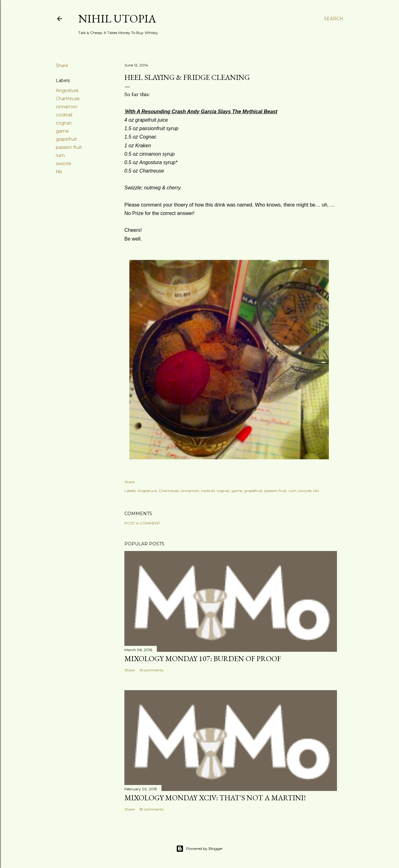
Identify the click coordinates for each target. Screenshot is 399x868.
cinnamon (67, 107)
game (62, 131)
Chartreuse (68, 99)
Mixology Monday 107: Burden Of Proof (203, 658)
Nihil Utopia (117, 19)
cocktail (64, 115)
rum (60, 155)
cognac (64, 123)
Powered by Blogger (199, 849)
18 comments (151, 809)
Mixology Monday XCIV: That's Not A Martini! (215, 798)
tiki (59, 172)
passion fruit (69, 147)
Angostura (67, 90)
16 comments (151, 670)
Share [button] (62, 66)
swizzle (64, 163)
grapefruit (66, 139)
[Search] (334, 19)
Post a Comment (142, 523)
